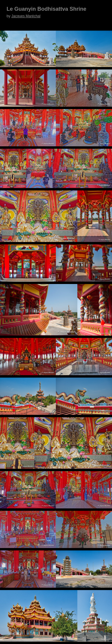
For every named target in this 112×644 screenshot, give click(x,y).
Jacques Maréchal (26, 16)
